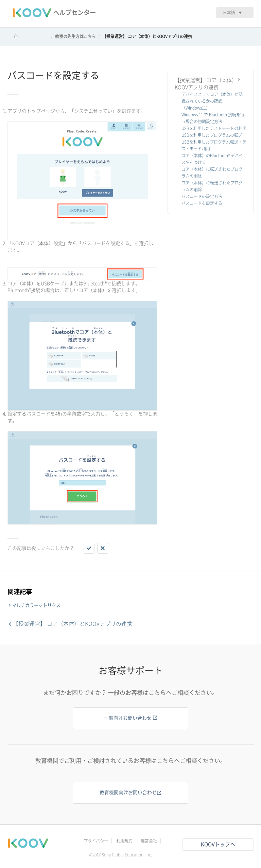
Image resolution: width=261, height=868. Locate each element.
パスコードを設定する (202, 203)
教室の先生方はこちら (75, 36)
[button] (89, 548)
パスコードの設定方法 (202, 196)
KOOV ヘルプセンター (28, 36)
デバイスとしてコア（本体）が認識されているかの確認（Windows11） (212, 101)
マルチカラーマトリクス (36, 605)
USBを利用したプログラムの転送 (212, 135)
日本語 (229, 12)
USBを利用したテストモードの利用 (214, 128)
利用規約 (124, 841)
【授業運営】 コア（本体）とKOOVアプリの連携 (147, 36)
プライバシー (96, 841)
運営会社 (149, 841)
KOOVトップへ (218, 844)
